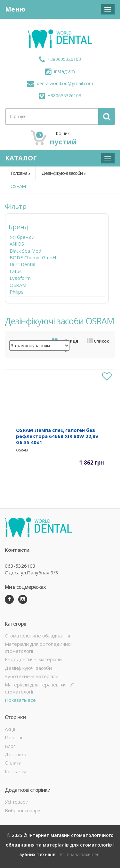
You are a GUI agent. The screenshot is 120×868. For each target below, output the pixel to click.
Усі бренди (22, 237)
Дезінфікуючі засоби (62, 173)
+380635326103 (60, 59)
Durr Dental (22, 264)
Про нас (14, 737)
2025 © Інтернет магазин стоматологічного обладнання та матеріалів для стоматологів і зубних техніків (60, 845)
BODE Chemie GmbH (33, 257)
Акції (10, 729)
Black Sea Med (25, 251)
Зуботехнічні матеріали (32, 676)
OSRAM (18, 186)
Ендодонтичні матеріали (33, 659)
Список (98, 341)
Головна (19, 173)
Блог (10, 746)
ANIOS (17, 244)
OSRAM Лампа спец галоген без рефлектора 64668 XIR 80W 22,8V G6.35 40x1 (57, 436)
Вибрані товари (23, 810)
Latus (16, 271)
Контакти (16, 771)
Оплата (13, 763)
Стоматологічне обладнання (37, 636)
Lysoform (20, 278)
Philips (17, 292)
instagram (60, 71)
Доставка (16, 754)
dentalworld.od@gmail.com (60, 83)
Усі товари (17, 802)
